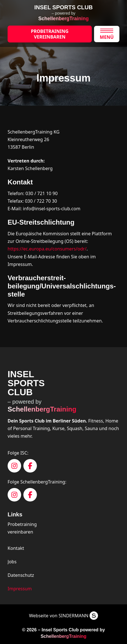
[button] (107, 34)
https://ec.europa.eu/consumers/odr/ (47, 249)
